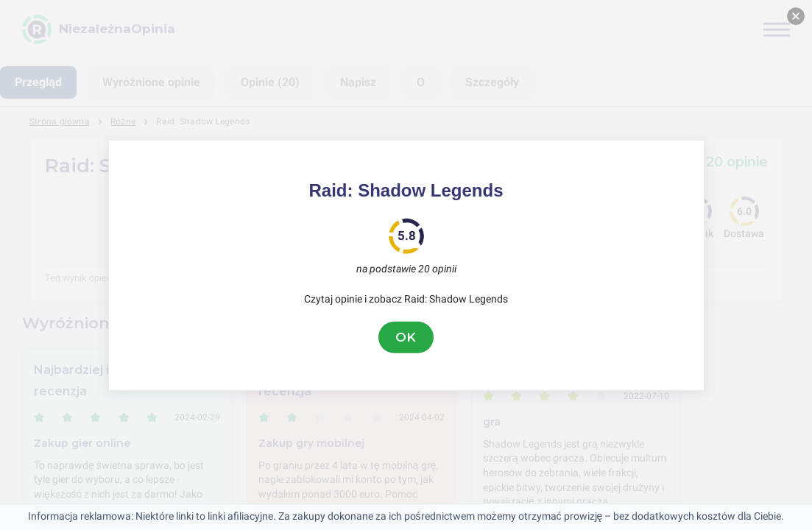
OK (406, 337)
